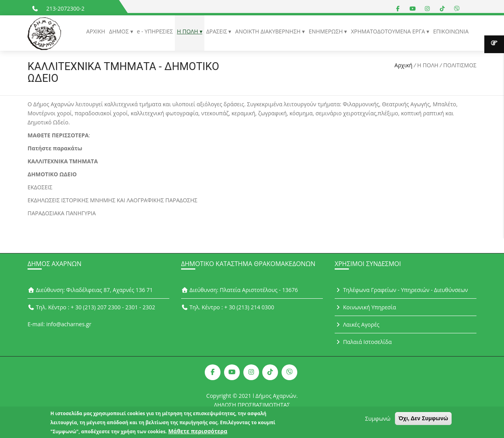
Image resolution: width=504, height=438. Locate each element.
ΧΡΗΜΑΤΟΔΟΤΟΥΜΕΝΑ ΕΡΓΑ (389, 31)
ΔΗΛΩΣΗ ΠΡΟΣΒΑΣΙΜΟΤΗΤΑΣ (252, 405)
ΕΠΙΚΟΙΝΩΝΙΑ (451, 31)
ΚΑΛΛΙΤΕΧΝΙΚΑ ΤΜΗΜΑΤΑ (63, 161)
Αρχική (404, 65)
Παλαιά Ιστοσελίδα (363, 342)
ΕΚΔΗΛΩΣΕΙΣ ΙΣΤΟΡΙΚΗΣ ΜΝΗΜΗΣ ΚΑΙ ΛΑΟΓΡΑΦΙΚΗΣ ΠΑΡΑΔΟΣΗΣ (112, 200)
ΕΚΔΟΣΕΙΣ (40, 187)
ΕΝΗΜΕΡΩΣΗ (326, 31)
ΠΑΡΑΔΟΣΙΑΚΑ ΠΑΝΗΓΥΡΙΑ (62, 213)
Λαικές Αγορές (357, 324)
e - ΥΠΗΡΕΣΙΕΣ (155, 31)
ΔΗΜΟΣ (120, 31)
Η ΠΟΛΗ (188, 31)
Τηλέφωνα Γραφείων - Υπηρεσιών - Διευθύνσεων (401, 290)
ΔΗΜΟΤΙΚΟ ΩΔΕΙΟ (52, 174)
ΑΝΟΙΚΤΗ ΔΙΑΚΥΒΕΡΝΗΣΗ (269, 31)
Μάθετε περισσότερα (198, 433)
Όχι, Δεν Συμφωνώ (423, 420)
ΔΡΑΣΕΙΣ (218, 31)
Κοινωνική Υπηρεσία (365, 307)
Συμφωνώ (378, 420)
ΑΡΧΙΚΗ (96, 31)
